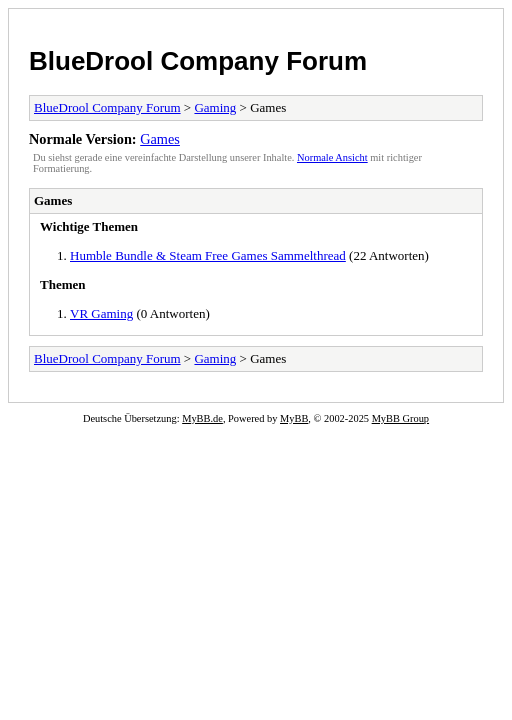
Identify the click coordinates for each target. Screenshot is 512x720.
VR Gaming (101, 313)
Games (160, 139)
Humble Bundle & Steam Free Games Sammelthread (208, 255)
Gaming (215, 107)
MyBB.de (202, 418)
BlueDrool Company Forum (198, 61)
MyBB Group (400, 418)
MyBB (294, 418)
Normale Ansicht (332, 157)
